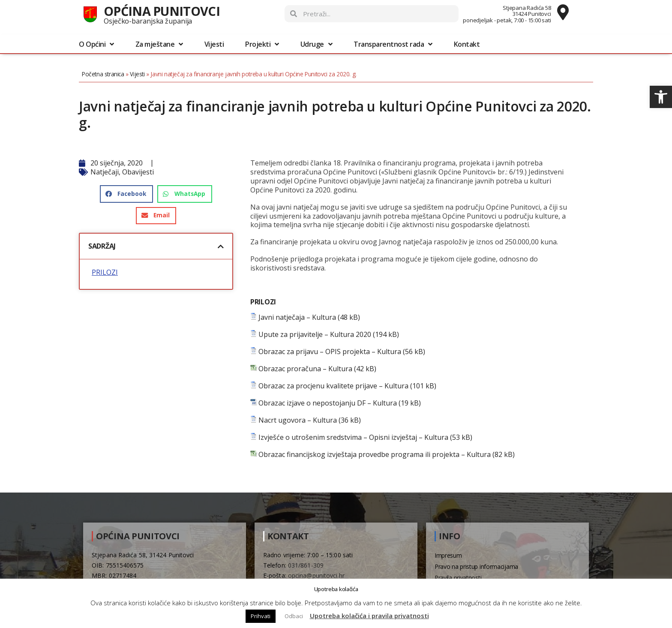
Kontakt (467, 44)
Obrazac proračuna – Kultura (305, 369)
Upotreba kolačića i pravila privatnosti (369, 616)
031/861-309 (306, 565)
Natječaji (105, 172)
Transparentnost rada (393, 44)
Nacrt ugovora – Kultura (298, 420)
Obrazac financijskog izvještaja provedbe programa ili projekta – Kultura (375, 455)
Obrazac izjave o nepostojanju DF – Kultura (328, 403)
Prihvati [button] (261, 616)
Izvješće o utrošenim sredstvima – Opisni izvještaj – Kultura (353, 437)
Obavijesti (138, 172)
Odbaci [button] (294, 616)
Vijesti (214, 44)
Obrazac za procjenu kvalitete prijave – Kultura (333, 386)
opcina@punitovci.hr (316, 575)
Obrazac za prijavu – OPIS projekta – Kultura (330, 352)
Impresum (448, 555)
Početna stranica (103, 74)
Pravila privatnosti (458, 578)
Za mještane (159, 44)
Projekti (262, 44)
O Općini (96, 44)
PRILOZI (105, 272)
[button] (661, 97)
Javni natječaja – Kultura (297, 317)
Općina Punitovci (162, 11)
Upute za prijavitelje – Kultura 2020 (315, 335)
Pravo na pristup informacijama (476, 566)
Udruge (316, 44)
